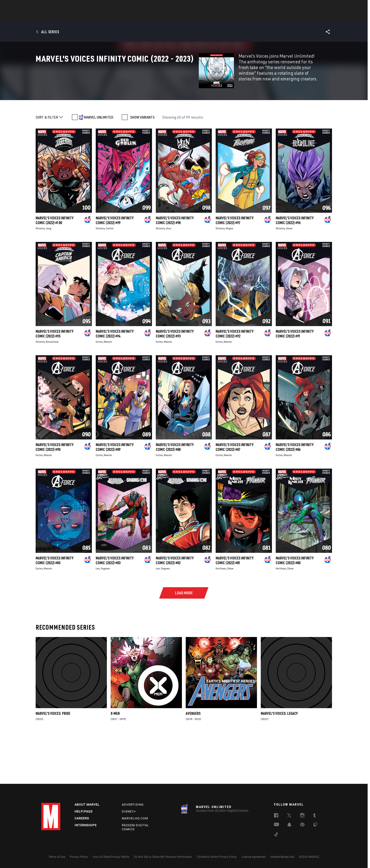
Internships (86, 825)
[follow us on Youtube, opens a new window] (277, 825)
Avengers (193, 761)
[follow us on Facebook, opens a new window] (276, 816)
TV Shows (198, 17)
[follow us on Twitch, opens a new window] (315, 826)
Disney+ (129, 811)
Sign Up (74, 6)
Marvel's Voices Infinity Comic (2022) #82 (175, 608)
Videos (237, 17)
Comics (131, 17)
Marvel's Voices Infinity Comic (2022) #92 (235, 382)
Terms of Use (57, 857)
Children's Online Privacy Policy (217, 857)
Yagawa (105, 616)
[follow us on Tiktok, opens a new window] (276, 835)
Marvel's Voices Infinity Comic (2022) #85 (55, 608)
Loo (98, 616)
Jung (49, 276)
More (254, 17)
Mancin (108, 390)
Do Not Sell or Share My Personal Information (163, 857)
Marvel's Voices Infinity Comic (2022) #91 (295, 382)
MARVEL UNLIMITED (99, 165)
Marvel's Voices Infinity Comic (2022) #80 (295, 608)
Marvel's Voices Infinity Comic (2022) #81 (235, 608)
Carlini (110, 276)
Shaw (289, 276)
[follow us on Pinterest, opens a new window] (302, 825)
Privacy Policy (79, 857)
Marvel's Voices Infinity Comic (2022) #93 (175, 382)
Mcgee (230, 276)
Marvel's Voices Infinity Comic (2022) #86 (295, 495)
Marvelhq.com (135, 818)
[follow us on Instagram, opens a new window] (302, 816)
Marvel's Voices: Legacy (279, 761)
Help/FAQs (84, 811)
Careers (82, 818)
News (113, 17)
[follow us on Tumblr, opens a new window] (315, 816)
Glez (169, 276)
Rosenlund (52, 390)
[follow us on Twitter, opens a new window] (289, 816)
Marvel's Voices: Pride (53, 761)
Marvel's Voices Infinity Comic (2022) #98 (175, 268)
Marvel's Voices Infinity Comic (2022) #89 (115, 495)
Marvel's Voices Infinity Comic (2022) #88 (175, 495)
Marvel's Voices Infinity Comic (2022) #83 (115, 608)
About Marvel (87, 805)
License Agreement (254, 857)
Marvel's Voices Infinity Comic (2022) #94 (115, 382)
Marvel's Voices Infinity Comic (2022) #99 (115, 268)
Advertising (133, 805)
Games (218, 17)
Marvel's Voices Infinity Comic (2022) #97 (235, 268)
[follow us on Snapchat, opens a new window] (289, 825)
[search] (320, 6)
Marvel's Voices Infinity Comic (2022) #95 (55, 382)
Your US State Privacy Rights (111, 857)
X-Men (115, 761)
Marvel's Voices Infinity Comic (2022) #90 (55, 495)
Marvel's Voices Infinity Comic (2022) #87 (235, 495)
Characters (154, 17)
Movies (177, 17)
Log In (59, 6)
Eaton (99, 390)
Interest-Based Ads (282, 857)
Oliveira (40, 276)
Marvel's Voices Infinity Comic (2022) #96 (295, 268)
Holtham (221, 616)
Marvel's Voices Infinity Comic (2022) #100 (55, 268)
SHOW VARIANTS (142, 165)
